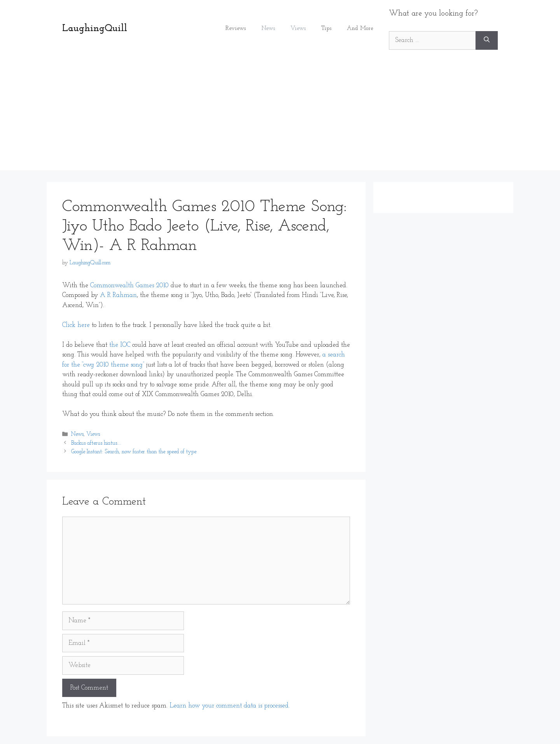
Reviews (236, 29)
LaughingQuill (95, 29)
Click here (76, 325)
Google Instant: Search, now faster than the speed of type (134, 452)
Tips (326, 29)
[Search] (487, 40)
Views (298, 29)
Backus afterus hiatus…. (96, 443)
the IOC (120, 345)
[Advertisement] (280, 116)
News (268, 29)
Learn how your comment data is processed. (230, 706)
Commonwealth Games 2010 (129, 286)
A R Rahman (118, 295)
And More (360, 29)
